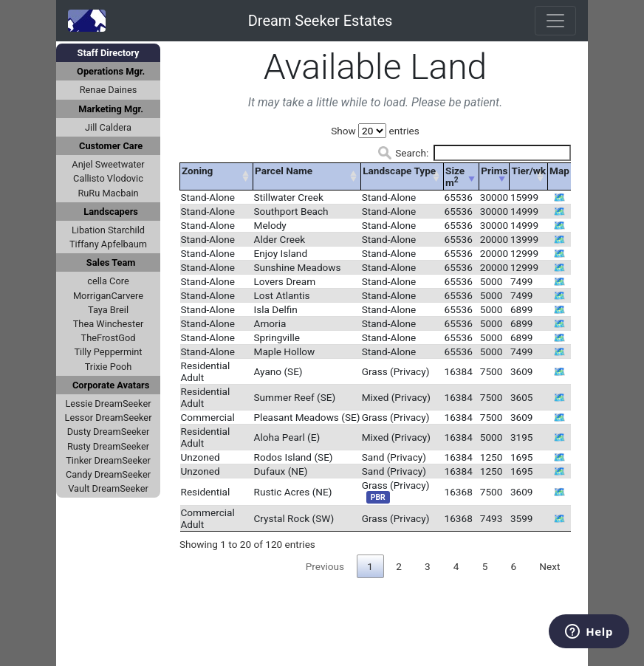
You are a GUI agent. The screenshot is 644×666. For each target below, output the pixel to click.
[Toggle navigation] (555, 21)
